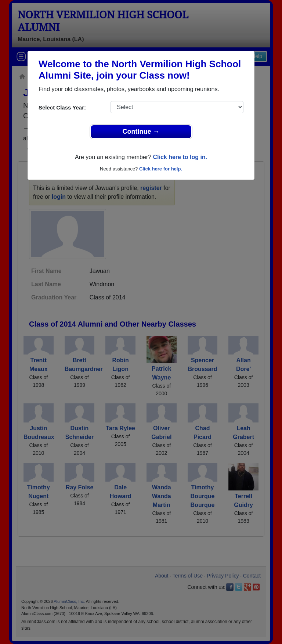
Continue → (141, 132)
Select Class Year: (62, 107)
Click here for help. (161, 169)
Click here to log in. (180, 157)
